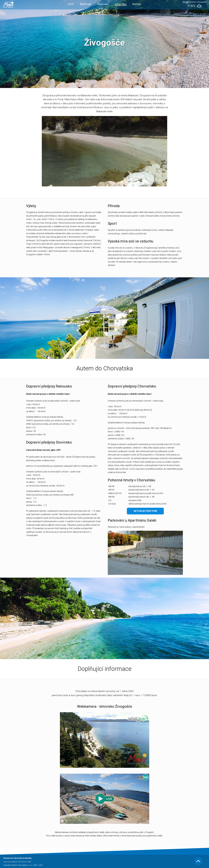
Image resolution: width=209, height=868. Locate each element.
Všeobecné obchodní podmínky (17, 858)
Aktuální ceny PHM (145, 511)
